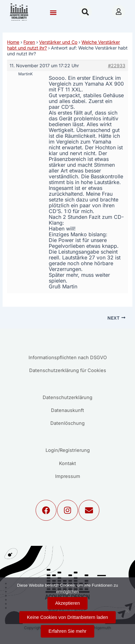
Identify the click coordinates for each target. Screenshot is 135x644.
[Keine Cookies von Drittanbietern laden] (127, 611)
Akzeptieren (67, 603)
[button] (53, 13)
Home (13, 42)
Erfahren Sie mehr (67, 631)
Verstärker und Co (58, 42)
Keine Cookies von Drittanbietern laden (67, 617)
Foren (29, 42)
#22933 (117, 65)
